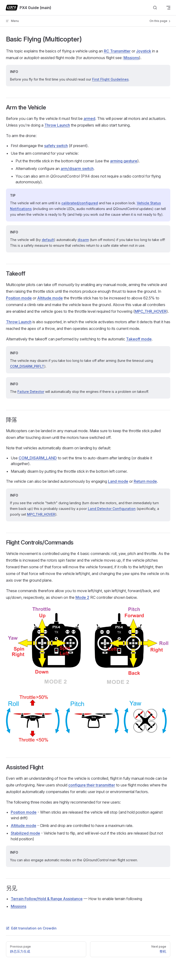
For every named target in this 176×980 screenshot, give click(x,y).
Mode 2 (82, 597)
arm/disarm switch (77, 169)
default (48, 240)
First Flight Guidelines (110, 79)
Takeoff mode (139, 339)
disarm (83, 240)
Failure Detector (31, 392)
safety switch (56, 146)
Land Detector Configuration (112, 509)
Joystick (144, 51)
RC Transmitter (117, 51)
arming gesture (124, 161)
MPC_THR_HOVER (151, 311)
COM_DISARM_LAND (38, 458)
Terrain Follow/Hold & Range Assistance (47, 899)
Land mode (118, 481)
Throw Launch (57, 125)
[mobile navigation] (168, 8)
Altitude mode (50, 298)
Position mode (19, 298)
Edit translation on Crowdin (31, 928)
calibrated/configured (80, 203)
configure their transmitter (92, 785)
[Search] (155, 8)
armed (89, 118)
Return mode (145, 481)
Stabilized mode (25, 833)
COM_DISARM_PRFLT (27, 366)
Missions (131, 58)
